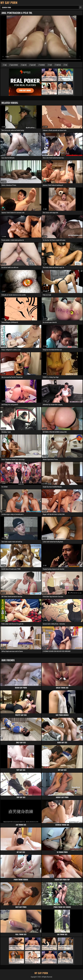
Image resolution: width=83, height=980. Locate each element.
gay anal (33, 65)
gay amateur (15, 65)
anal (51, 65)
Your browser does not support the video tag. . (41, 39)
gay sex (25, 65)
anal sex (59, 65)
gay (6, 65)
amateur (43, 65)
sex (66, 65)
